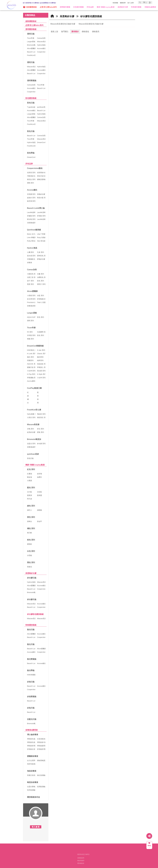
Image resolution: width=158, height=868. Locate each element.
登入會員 (36, 827)
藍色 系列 (31, 488)
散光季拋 (31, 670)
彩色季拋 (31, 153)
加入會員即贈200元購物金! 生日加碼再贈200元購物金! (39, 3)
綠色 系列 (31, 506)
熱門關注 (65, 32)
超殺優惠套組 (31, 21)
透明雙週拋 (32, 81)
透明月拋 (31, 62)
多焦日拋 (31, 682)
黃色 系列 (31, 517)
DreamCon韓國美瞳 (35, 346)
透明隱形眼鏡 (31, 29)
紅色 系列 (31, 469)
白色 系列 (31, 551)
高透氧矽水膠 (31, 573)
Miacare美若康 (33, 424)
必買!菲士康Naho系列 (34, 25)
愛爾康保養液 (33, 756)
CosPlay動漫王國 (34, 388)
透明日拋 (31, 34)
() (145, 2)
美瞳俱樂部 (50, 859)
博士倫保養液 (33, 735)
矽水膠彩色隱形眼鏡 (35, 614)
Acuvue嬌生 (32, 190)
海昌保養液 (32, 771)
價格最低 (85, 32)
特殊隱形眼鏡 (31, 625)
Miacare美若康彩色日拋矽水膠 (63, 24)
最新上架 (54, 32)
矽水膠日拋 (32, 578)
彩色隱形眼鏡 (31, 98)
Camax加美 (32, 270)
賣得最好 (75, 32)
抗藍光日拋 (32, 719)
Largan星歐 (32, 313)
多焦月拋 (31, 708)
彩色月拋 (31, 131)
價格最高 (96, 32)
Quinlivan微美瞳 (34, 230)
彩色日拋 (31, 103)
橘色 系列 (31, 528)
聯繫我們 (123, 3)
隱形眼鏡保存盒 (34, 797)
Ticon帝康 (31, 328)
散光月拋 (31, 644)
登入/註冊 (130, 3)
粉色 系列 (31, 540)
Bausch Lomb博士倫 (36, 208)
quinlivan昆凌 (33, 454)
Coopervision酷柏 (35, 168)
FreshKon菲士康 (34, 410)
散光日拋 (31, 630)
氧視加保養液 (33, 782)
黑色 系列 (31, 562)
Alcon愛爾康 (32, 291)
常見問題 (115, 3)
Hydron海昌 (32, 248)
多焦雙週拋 (32, 697)
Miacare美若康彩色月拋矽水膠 (91, 24)
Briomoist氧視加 (34, 439)
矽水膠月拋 (32, 599)
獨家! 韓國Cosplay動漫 (35, 465)
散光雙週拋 (32, 659)
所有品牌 (29, 164)
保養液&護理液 (32, 730)
